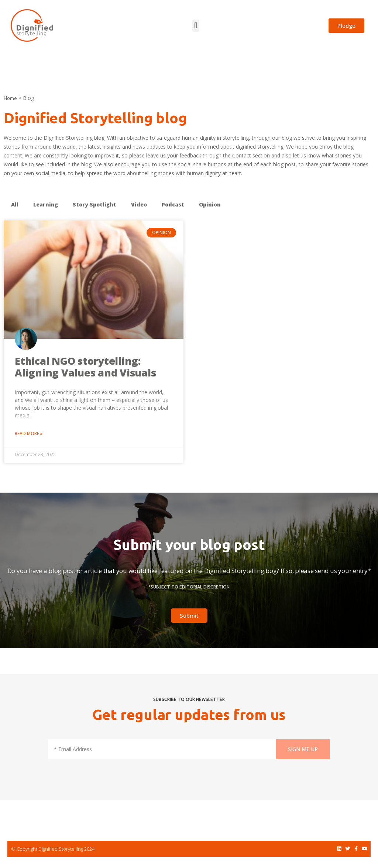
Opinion (210, 204)
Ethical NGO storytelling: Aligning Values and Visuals (85, 367)
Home (10, 98)
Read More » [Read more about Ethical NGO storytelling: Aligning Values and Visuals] (29, 433)
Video (139, 204)
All (15, 204)
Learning (46, 204)
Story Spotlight (94, 204)
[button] (196, 26)
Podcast (173, 204)
